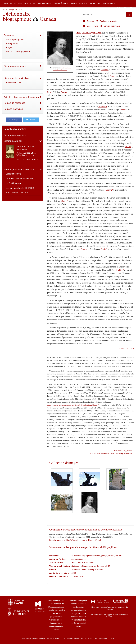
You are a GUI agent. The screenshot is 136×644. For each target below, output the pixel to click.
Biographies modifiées (15, 135)
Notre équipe (61, 3)
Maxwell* (103, 107)
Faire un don (109, 3)
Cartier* (65, 201)
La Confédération (14, 183)
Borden (84, 249)
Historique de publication (16, 78)
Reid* (50, 92)
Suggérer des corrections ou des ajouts (78, 638)
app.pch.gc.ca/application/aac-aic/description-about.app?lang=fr (73, 405)
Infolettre (95, 3)
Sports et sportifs (13, 174)
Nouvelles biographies (15, 129)
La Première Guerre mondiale (19, 179)
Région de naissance (14, 103)
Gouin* (104, 249)
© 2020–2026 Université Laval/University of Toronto (111, 454)
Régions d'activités (13, 109)
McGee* (120, 270)
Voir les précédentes (27, 160)
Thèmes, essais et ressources (19, 170)
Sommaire (9, 35)
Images (9, 48)
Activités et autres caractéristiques (21, 97)
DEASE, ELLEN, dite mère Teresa (26, 148)
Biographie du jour (13, 141)
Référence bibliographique (18, 52)
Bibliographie (12, 44)
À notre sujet (45, 3)
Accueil (18, 3)
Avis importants (101, 638)
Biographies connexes (15, 66)
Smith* (128, 147)
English (8, 3)
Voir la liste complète (17, 193)
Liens (112, 638)
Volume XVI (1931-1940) (12, 10)
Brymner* (65, 92)
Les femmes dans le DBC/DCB (20, 188)
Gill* (88, 95)
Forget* (123, 110)
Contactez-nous (78, 3)
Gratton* (105, 70)
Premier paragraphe (15, 40)
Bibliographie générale (123, 451)
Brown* (109, 190)
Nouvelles (30, 3)
